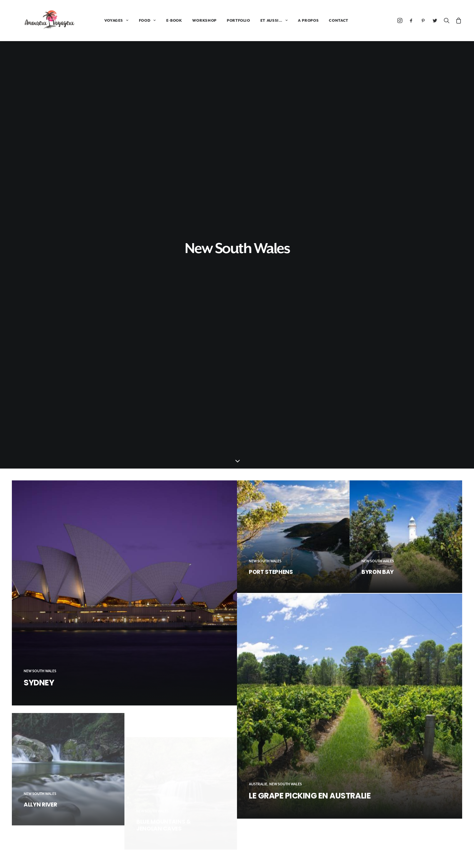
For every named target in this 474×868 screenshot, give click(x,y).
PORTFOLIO (216, 21)
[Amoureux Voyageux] (39, 20)
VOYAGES (94, 21)
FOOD (125, 21)
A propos (384, 852)
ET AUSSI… (252, 21)
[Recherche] (447, 20)
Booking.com (237, 799)
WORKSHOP (182, 21)
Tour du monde (390, 831)
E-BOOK (152, 21)
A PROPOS (286, 21)
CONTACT (316, 21)
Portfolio (383, 842)
